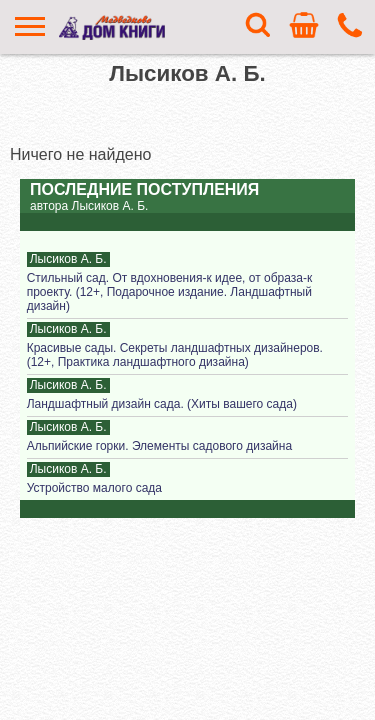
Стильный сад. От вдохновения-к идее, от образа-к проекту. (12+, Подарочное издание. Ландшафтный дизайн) (169, 292)
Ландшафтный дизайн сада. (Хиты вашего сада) (162, 404)
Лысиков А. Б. (68, 259)
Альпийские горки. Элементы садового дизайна (159, 446)
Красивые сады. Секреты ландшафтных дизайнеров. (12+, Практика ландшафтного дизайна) (175, 355)
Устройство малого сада (94, 488)
